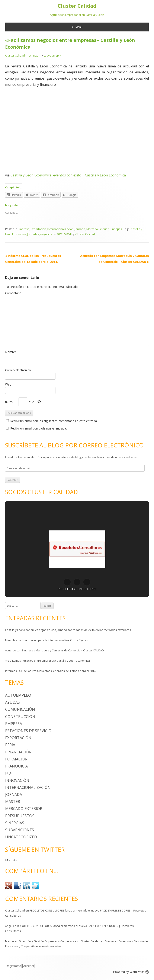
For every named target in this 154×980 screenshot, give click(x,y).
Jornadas (33, 234)
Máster (13, 801)
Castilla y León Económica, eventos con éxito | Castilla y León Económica (68, 175)
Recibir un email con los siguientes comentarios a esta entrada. (54, 421)
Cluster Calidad (77, 6)
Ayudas (12, 702)
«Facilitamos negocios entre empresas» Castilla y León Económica (47, 661)
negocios (46, 234)
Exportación (38, 229)
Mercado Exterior (97, 229)
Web (8, 384)
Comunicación (20, 709)
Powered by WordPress (131, 972)
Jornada (80, 229)
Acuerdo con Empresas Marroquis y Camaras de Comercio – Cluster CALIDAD (54, 650)
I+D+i (10, 773)
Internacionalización (60, 229)
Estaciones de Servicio (28, 731)
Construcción (20, 716)
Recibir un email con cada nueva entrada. (38, 428)
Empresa (24, 229)
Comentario (13, 293)
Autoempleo (18, 695)
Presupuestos (20, 816)
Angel (9, 926)
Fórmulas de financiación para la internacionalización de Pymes (46, 640)
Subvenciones (20, 830)
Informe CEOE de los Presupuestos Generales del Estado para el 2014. (51, 671)
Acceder (28, 966)
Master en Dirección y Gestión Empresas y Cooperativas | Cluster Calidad (53, 941)
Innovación (17, 780)
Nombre (11, 352)
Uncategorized (21, 837)
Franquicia (16, 766)
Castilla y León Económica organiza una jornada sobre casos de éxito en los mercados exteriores (68, 630)
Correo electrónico (18, 370)
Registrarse (13, 966)
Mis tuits (11, 860)
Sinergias (116, 229)
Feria (10, 745)
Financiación (18, 752)
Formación (16, 759)
